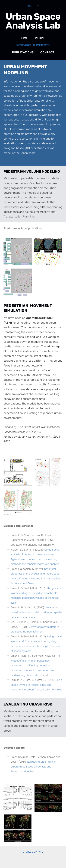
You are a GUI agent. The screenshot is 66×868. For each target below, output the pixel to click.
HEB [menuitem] (37, 6)
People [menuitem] (41, 38)
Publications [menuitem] (23, 52)
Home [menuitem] (24, 38)
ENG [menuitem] (29, 6)
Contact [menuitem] (47, 52)
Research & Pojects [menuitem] (33, 45)
